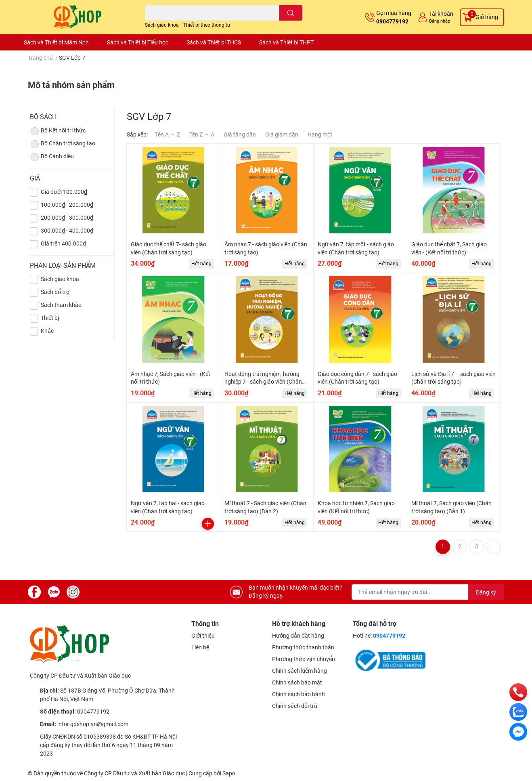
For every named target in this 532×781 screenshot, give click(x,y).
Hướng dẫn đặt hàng (298, 636)
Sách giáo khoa (162, 25)
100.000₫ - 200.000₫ (67, 205)
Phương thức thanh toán (303, 647)
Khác (47, 331)
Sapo (229, 773)
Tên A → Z (168, 134)
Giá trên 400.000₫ (63, 244)
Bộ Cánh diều (52, 157)
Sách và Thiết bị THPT (286, 42)
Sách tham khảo (61, 305)
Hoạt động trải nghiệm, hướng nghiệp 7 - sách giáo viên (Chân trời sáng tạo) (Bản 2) (263, 382)
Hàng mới (320, 134)
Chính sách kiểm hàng (300, 671)
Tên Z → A (202, 134)
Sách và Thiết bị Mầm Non (56, 42)
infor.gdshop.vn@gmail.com (93, 724)
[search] (291, 13)
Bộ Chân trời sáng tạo (63, 144)
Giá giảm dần (282, 134)
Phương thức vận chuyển (304, 659)
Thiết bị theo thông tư (207, 25)
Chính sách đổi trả (295, 706)
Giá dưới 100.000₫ (64, 192)
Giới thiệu (203, 636)
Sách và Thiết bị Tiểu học (138, 42)
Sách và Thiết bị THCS (214, 42)
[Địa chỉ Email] (428, 592)
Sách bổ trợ (55, 292)
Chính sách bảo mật (297, 682)
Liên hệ (200, 647)
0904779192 (392, 21)
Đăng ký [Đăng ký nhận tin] (486, 592)
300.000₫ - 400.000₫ (67, 231)
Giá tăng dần (240, 134)
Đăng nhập (440, 21)
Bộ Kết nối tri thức (58, 131)
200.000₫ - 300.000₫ (67, 218)
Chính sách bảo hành (298, 694)
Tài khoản (441, 14)
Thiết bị (50, 318)
